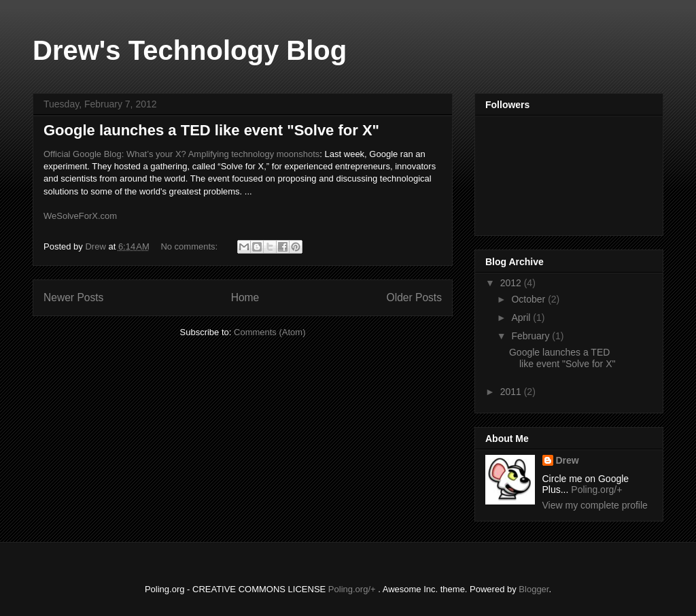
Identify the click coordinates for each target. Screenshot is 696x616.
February (532, 336)
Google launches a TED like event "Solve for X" (211, 130)
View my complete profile (595, 505)
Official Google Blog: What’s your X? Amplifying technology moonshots (181, 154)
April (522, 318)
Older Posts (414, 297)
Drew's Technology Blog (190, 50)
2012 (512, 283)
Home (245, 297)
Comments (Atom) (269, 332)
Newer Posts (73, 297)
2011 (512, 392)
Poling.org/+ (596, 490)
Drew (568, 460)
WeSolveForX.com (80, 216)
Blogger (534, 589)
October (529, 299)
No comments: (190, 246)
